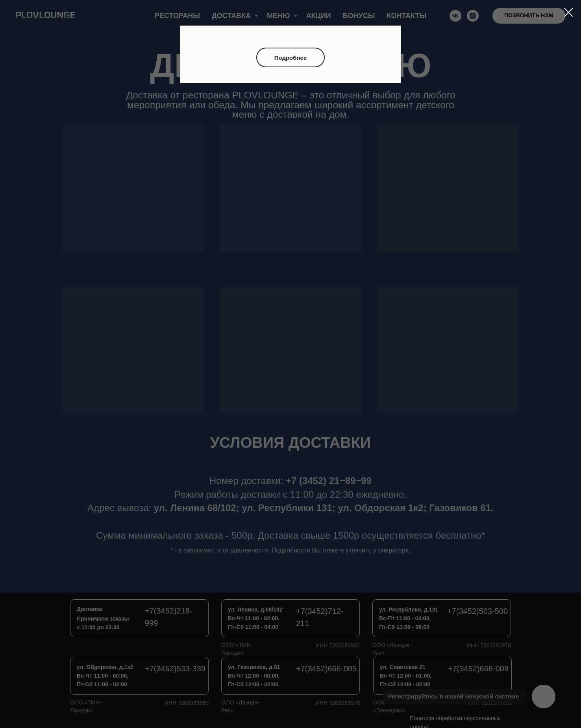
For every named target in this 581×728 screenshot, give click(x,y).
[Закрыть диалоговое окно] (569, 12)
